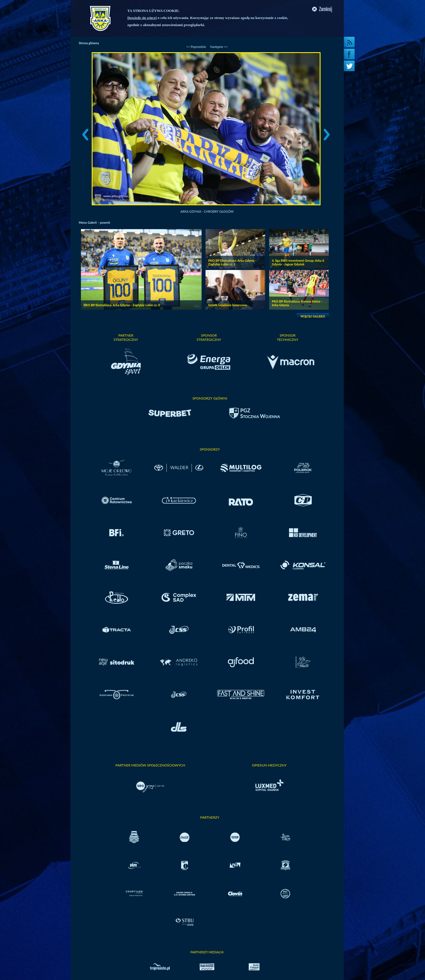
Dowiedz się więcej (142, 18)
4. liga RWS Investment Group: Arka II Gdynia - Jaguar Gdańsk (298, 262)
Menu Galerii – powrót (95, 222)
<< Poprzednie (196, 47)
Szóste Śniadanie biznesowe (228, 305)
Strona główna (89, 43)
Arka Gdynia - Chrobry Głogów (207, 211)
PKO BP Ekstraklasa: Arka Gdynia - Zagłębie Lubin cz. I (233, 262)
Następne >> (219, 47)
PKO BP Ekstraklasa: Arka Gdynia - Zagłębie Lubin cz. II (122, 305)
